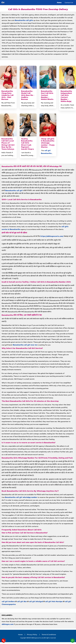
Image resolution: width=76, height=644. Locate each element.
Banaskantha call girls (24, 20)
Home (59, 3)
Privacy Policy (32, 635)
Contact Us (69, 3)
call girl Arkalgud (36, 601)
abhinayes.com (8, 624)
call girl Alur (22, 601)
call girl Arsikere (8, 601)
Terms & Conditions (49, 635)
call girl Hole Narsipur (54, 601)
